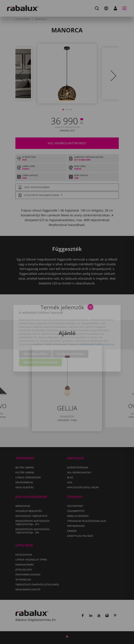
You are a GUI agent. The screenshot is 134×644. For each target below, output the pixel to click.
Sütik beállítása (35, 338)
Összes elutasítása (70, 338)
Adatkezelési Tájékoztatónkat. (97, 328)
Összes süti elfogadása (40, 347)
